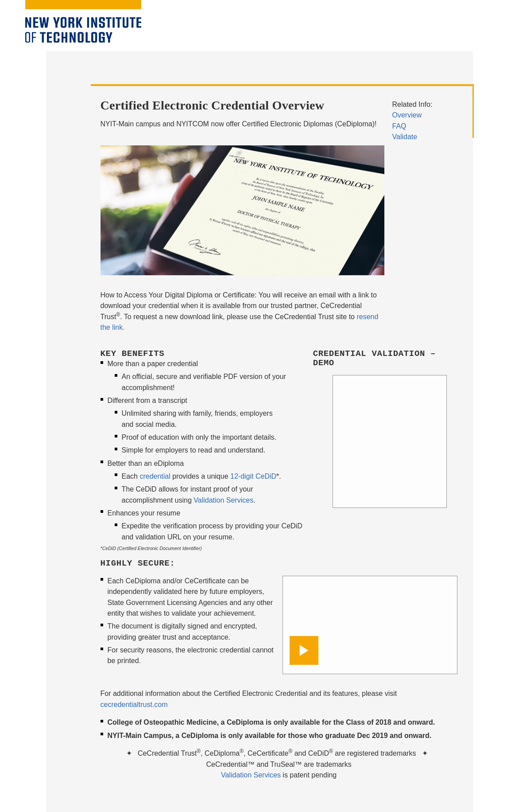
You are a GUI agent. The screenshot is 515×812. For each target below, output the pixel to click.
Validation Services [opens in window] (251, 775)
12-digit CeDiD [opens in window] (253, 476)
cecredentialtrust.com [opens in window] (134, 705)
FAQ (399, 126)
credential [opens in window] (155, 476)
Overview (407, 115)
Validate (405, 137)
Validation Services (223, 500)
